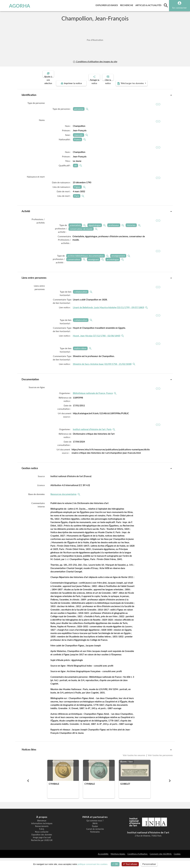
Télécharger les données (127, 81)
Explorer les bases (107, 5)
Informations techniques (42, 834)
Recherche (127, 5)
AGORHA (16, 6)
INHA (95, 834)
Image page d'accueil (42, 848)
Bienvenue (42, 831)
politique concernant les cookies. (93, 864)
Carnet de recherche (95, 839)
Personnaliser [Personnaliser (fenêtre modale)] (149, 864)
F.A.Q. (42, 839)
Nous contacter (42, 842)
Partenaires (95, 842)
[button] (28, 791)
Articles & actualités (149, 5)
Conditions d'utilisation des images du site (95, 61)
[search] (166, 5)
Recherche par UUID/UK (42, 850)
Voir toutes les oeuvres (134, 765)
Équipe (95, 836)
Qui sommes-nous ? (95, 831)
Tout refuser (130, 864)
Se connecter (179, 8)
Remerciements (42, 836)
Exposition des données (42, 845)
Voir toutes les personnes (160, 765)
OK (115, 864)
